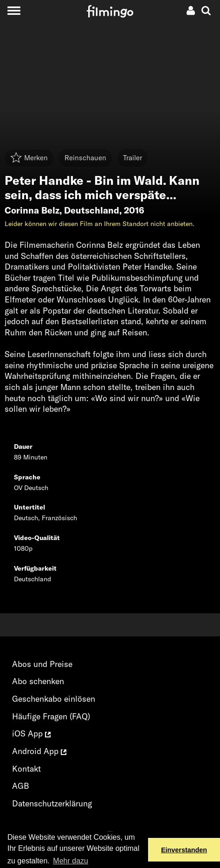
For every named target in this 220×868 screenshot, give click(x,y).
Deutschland (92, 210)
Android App (39, 751)
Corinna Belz (32, 210)
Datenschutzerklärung (52, 803)
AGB (21, 786)
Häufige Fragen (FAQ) (51, 716)
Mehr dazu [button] (71, 861)
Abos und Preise (42, 664)
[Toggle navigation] (14, 10)
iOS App (31, 733)
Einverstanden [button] (184, 850)
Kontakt (26, 769)
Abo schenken (38, 681)
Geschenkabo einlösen (54, 699)
